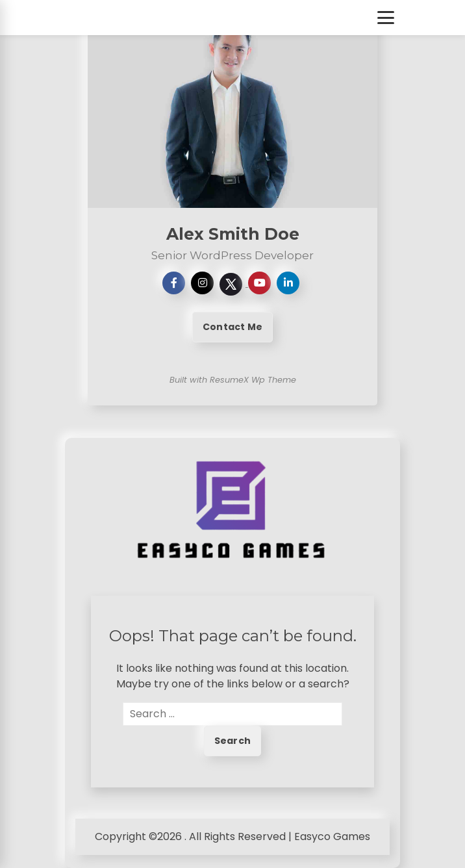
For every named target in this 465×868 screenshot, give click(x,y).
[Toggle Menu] (386, 18)
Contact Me (232, 327)
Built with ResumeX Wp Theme (233, 380)
